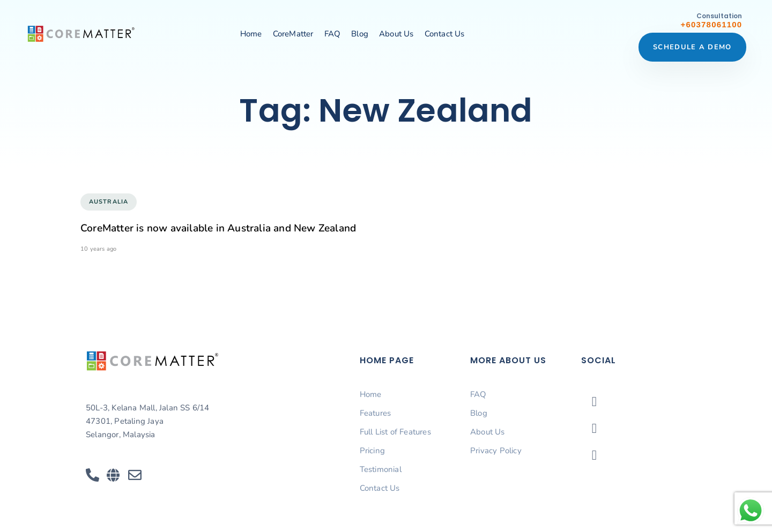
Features (376, 413)
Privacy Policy (496, 451)
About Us (396, 34)
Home (251, 34)
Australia (109, 202)
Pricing (372, 451)
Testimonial (381, 469)
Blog (360, 34)
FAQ (333, 34)
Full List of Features (395, 432)
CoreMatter (293, 34)
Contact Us (445, 34)
